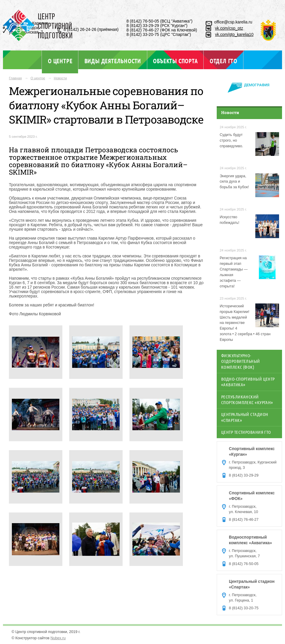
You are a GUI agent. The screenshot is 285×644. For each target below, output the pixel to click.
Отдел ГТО (223, 61)
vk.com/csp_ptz (229, 28)
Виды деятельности (113, 61)
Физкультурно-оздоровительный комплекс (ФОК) (241, 361)
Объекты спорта (175, 61)
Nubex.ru (58, 638)
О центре (60, 61)
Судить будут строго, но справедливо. (231, 140)
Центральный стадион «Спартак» (245, 417)
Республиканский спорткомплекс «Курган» (247, 399)
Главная (15, 78)
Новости (60, 78)
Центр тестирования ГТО (246, 432)
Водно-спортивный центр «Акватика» (248, 382)
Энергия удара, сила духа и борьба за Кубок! (234, 182)
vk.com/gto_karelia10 (234, 35)
